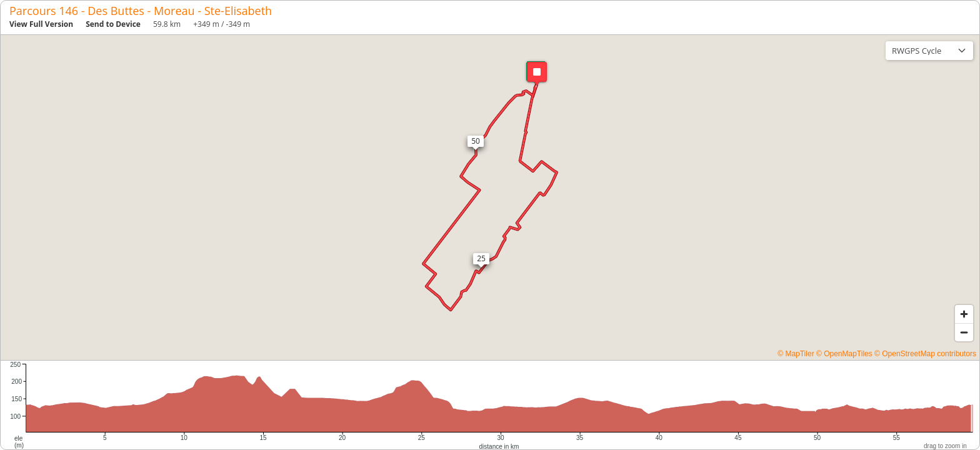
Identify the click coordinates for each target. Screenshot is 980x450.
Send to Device (113, 24)
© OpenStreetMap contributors (925, 354)
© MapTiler (796, 354)
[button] (536, 73)
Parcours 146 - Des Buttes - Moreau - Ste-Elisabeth (141, 11)
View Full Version (41, 24)
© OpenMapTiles (844, 354)
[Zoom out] (964, 332)
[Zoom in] (964, 314)
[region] (490, 197)
